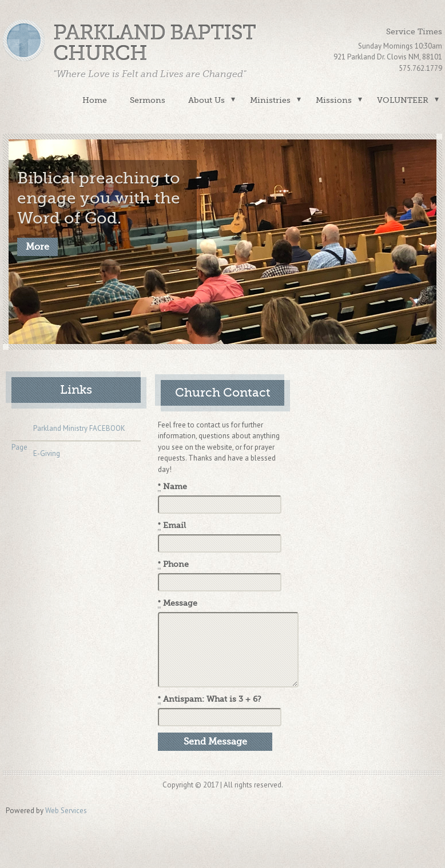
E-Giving (36, 454)
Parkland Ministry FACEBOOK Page (68, 430)
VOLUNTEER (403, 100)
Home (95, 100)
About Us (206, 100)
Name (172, 487)
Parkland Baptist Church (154, 43)
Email (172, 526)
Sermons (148, 100)
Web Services (66, 811)
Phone (173, 565)
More (37, 247)
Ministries (270, 100)
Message (178, 603)
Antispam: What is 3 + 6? (210, 699)
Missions (334, 100)
